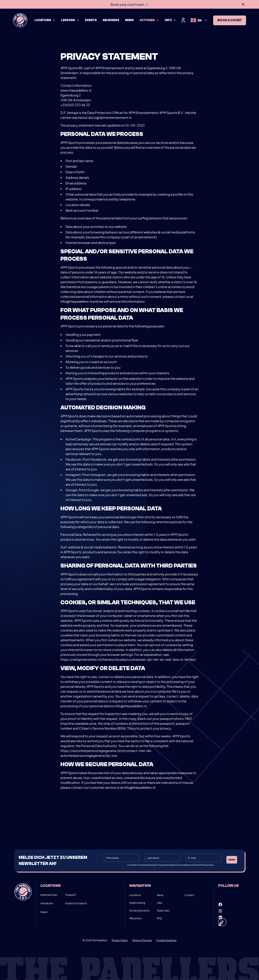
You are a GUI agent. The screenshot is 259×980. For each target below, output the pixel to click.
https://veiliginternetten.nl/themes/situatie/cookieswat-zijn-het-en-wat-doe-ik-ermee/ (128, 659)
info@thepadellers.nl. (140, 787)
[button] (45, 20)
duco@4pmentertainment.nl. (110, 117)
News (160, 895)
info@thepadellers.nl (76, 301)
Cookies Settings (166, 940)
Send (232, 860)
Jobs (160, 903)
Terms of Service (142, 940)
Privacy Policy (120, 940)
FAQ (159, 918)
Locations (135, 895)
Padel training (137, 903)
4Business (135, 918)
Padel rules (163, 910)
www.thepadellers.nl (76, 90)
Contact (189, 895)
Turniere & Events (139, 910)
